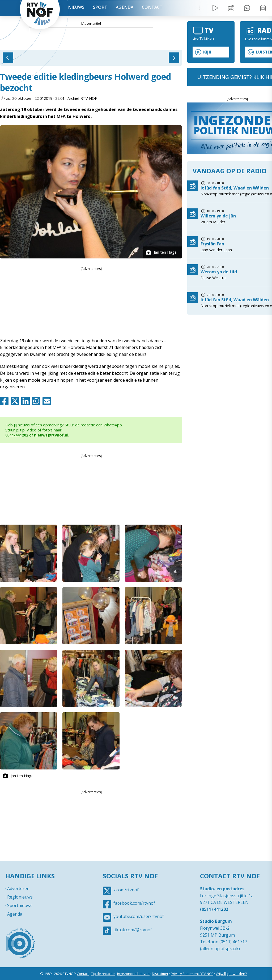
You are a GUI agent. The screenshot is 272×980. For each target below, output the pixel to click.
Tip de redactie (103, 974)
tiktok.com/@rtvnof (133, 930)
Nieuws (76, 7)
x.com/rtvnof (126, 890)
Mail (48, 401)
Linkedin (27, 401)
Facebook (5, 401)
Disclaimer (160, 974)
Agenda (125, 7)
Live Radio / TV (215, 8)
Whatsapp (37, 401)
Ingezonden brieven (133, 974)
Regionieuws (20, 897)
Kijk (207, 52)
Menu (199, 8)
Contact (152, 7)
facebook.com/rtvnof (134, 903)
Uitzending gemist (231, 8)
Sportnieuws (20, 905)
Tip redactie (247, 8)
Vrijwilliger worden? (231, 974)
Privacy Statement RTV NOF (192, 974)
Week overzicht (263, 8)
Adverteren (18, 888)
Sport (100, 7)
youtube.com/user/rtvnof (139, 916)
